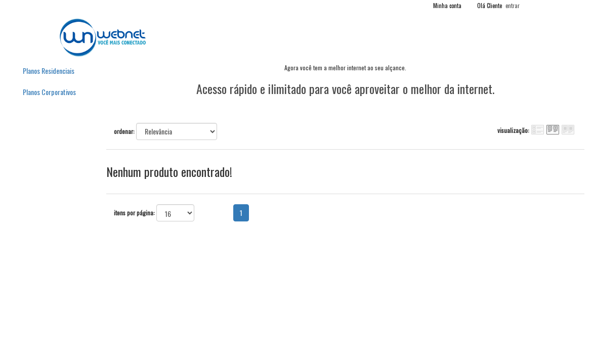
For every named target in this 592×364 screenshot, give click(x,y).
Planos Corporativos (49, 92)
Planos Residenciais (49, 71)
